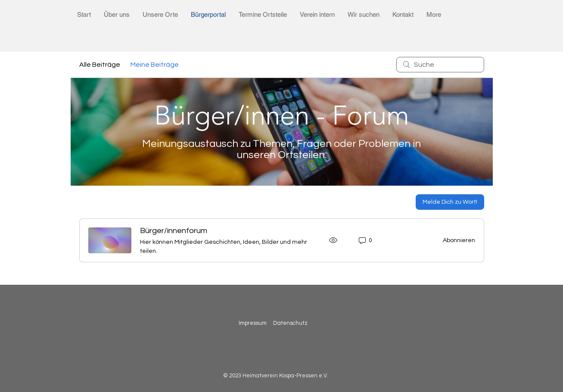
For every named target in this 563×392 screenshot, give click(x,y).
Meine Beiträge (155, 65)
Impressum (253, 323)
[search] (440, 65)
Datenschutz (291, 323)
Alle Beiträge (100, 65)
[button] (117, 14)
